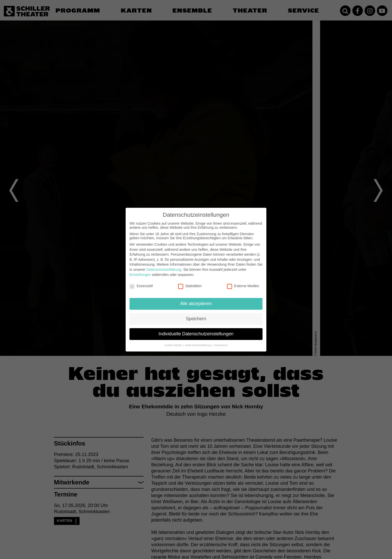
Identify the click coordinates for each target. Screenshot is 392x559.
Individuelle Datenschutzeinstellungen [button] (196, 334)
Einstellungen (140, 275)
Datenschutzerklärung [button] (198, 345)
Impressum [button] (221, 345)
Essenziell (141, 286)
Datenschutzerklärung (164, 270)
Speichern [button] (196, 319)
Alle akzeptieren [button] (196, 304)
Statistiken (190, 286)
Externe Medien (243, 286)
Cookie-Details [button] (173, 345)
